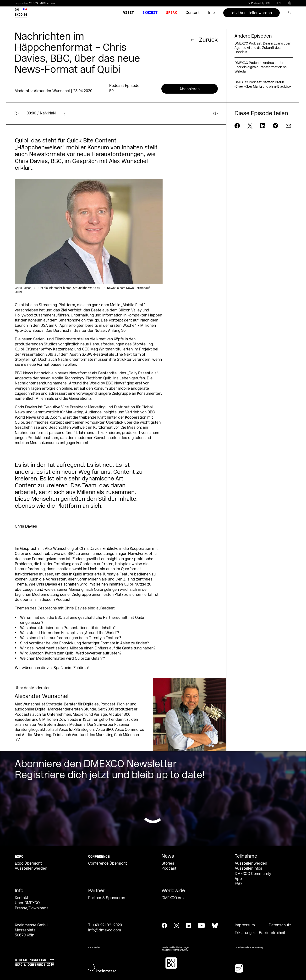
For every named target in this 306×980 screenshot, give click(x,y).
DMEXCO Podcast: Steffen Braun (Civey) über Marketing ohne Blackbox (263, 84)
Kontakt (22, 898)
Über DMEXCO (27, 903)
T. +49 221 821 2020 (105, 925)
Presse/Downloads (32, 908)
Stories (168, 863)
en (279, 3)
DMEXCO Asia (174, 898)
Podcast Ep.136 (258, 3)
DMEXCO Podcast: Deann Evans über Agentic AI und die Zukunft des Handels (262, 48)
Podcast (169, 868)
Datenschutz (280, 925)
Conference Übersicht (108, 863)
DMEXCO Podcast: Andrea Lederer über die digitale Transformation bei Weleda (261, 67)
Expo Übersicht (28, 863)
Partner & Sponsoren (107, 898)
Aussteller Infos (249, 868)
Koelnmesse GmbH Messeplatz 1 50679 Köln (32, 930)
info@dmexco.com (105, 930)
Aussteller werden (31, 868)
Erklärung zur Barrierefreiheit (260, 933)
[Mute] (216, 113)
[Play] (17, 113)
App (238, 879)
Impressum (245, 925)
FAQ (238, 884)
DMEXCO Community (253, 874)
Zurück (208, 40)
